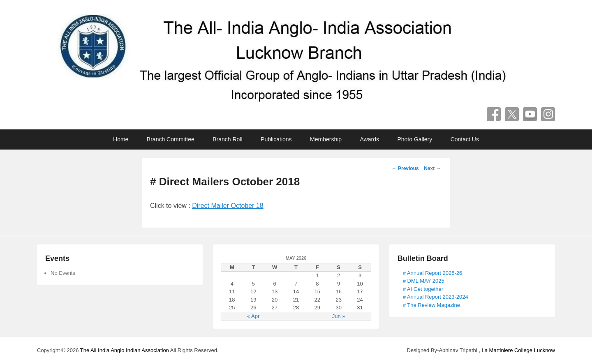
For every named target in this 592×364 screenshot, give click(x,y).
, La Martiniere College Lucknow (517, 350)
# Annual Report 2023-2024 (436, 297)
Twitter (512, 114)
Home (121, 139)
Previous (405, 168)
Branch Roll (227, 139)
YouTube (530, 114)
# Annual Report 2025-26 (433, 273)
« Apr (253, 316)
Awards (370, 139)
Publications (276, 139)
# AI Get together (423, 289)
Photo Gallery (415, 139)
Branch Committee (171, 139)
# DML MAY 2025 (424, 281)
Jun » (339, 316)
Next (432, 168)
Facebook (494, 114)
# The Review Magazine (431, 305)
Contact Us (465, 139)
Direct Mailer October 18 (228, 206)
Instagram (548, 114)
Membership (326, 139)
